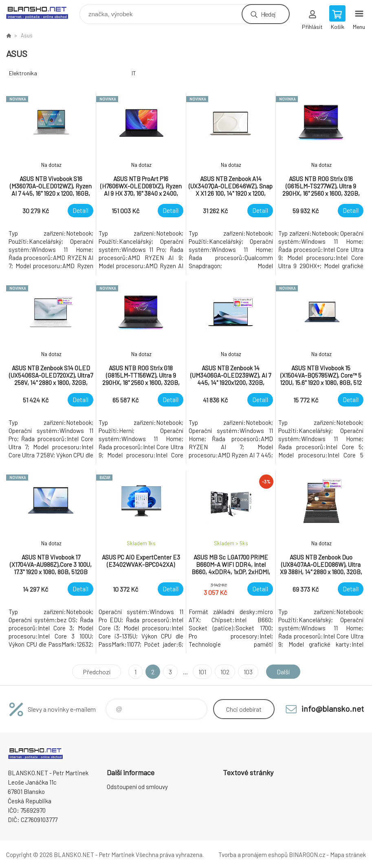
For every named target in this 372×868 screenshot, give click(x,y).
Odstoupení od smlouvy (137, 787)
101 (202, 672)
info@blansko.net (333, 708)
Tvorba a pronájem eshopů (253, 855)
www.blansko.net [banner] (42, 12)
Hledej (268, 14)
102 (225, 672)
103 (248, 672)
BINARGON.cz (307, 855)
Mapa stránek (348, 855)
